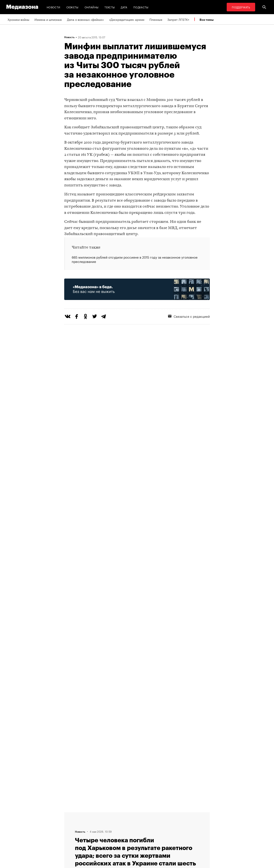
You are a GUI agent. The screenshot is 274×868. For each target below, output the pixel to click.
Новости (54, 7)
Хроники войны (18, 19)
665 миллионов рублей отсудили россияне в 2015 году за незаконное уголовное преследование (135, 259)
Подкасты (141, 7)
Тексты (110, 7)
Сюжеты (72, 7)
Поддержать (241, 7)
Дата (124, 7)
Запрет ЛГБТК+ (178, 19)
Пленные (156, 19)
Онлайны (92, 7)
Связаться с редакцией (189, 316)
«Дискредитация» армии (127, 19)
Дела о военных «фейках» (85, 19)
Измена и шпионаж (48, 19)
